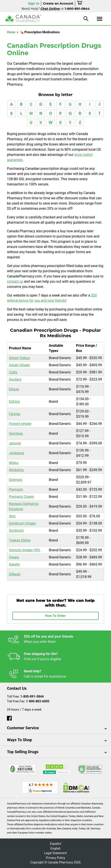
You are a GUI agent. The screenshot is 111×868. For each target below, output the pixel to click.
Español (55, 844)
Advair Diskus (19, 358)
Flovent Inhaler (20, 424)
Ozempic (16, 480)
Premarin (16, 489)
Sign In (34, 3)
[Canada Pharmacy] (23, 19)
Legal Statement (56, 853)
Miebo (14, 463)
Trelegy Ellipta (20, 540)
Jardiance (16, 453)
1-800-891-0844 (32, 697)
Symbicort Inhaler (22, 523)
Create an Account (58, 3)
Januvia (15, 443)
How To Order (55, 616)
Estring (14, 402)
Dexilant (15, 379)
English (56, 849)
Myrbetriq (16, 470)
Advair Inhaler (20, 365)
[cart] (80, 4)
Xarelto (14, 564)
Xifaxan (15, 574)
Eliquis (14, 389)
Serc (12, 516)
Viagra (14, 557)
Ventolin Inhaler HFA (24, 550)
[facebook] (9, 717)
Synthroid (16, 531)
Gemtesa (16, 433)
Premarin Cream (21, 497)
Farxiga (15, 414)
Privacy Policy (56, 858)
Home (11, 32)
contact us (15, 281)
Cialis (13, 372)
